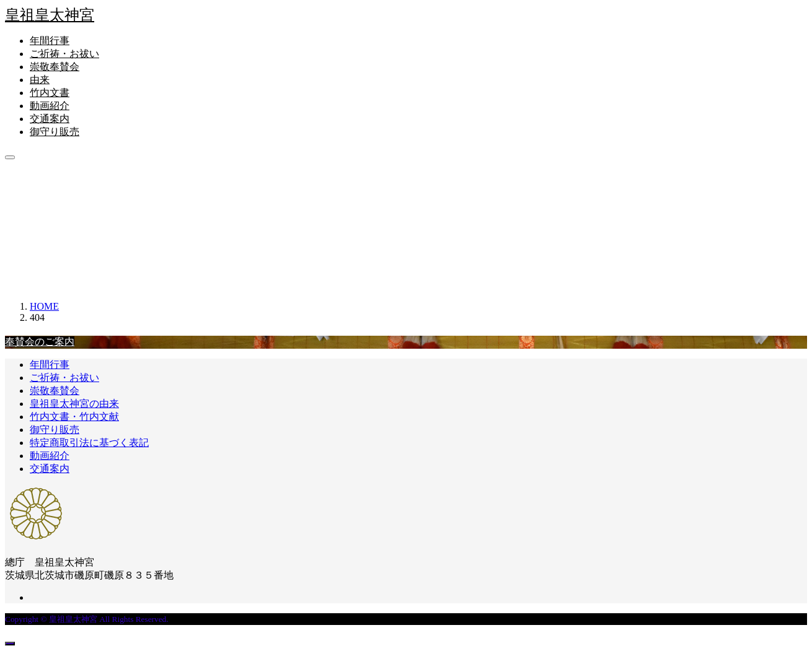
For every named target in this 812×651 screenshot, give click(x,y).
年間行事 (50, 41)
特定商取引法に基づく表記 (89, 443)
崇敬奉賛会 (55, 67)
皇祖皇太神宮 (50, 15)
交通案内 (50, 119)
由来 (40, 80)
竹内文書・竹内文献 (74, 417)
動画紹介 (50, 106)
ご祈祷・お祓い (64, 54)
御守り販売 (55, 132)
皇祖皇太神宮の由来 (74, 404)
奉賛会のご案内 (40, 342)
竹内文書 (50, 93)
